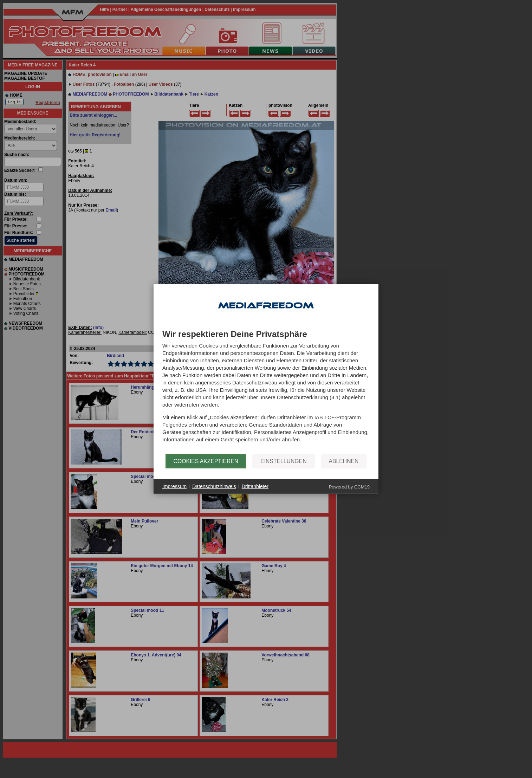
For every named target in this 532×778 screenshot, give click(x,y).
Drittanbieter (255, 486)
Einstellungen (283, 461)
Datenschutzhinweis (214, 486)
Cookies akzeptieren (206, 461)
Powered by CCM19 (349, 487)
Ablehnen (344, 461)
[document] (266, 392)
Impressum (174, 486)
